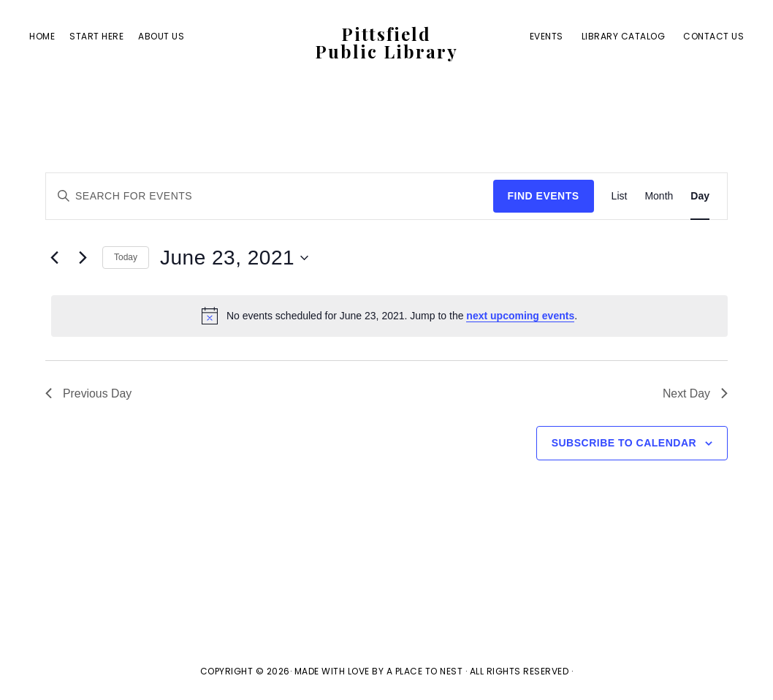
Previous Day (89, 393)
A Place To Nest (425, 671)
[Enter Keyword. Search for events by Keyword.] (270, 196)
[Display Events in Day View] (700, 196)
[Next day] (83, 258)
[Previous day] (54, 258)
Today (126, 257)
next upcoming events (520, 316)
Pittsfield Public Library (386, 43)
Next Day (695, 393)
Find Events (544, 196)
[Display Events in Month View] (659, 196)
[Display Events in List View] (620, 196)
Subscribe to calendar (624, 443)
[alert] (389, 316)
